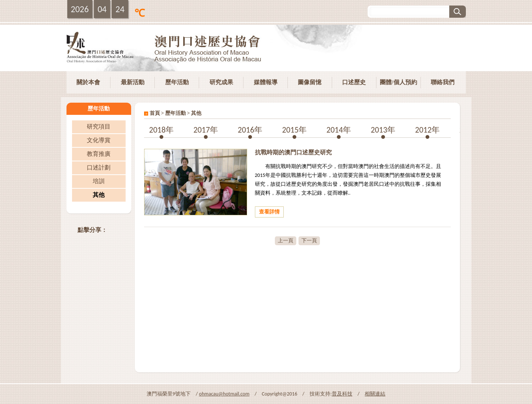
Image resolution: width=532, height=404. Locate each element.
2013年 (383, 130)
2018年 (162, 130)
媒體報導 (266, 82)
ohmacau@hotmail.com (224, 394)
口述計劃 (99, 167)
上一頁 (286, 241)
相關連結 (375, 394)
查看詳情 (269, 212)
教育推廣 (99, 154)
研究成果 (221, 82)
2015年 (295, 130)
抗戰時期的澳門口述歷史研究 (293, 152)
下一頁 (309, 241)
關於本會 (88, 82)
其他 (99, 195)
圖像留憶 (310, 82)
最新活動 (133, 82)
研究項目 (99, 126)
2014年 (339, 130)
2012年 (428, 130)
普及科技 (342, 394)
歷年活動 (177, 82)
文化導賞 (99, 140)
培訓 (99, 181)
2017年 (206, 130)
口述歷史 (354, 82)
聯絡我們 (443, 82)
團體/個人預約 (398, 82)
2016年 (250, 130)
